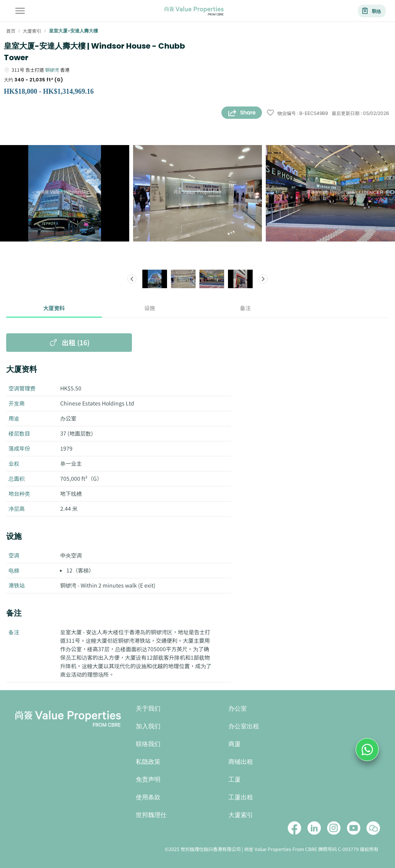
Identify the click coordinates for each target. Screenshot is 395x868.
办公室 (238, 708)
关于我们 (148, 708)
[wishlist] (270, 113)
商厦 (235, 744)
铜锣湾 (52, 70)
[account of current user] (20, 11)
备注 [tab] (245, 308)
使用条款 (148, 797)
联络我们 (148, 744)
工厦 (235, 779)
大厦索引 (241, 815)
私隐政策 (148, 762)
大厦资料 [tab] (54, 308)
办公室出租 (244, 726)
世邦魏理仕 (151, 815)
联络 (372, 11)
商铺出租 (241, 762)
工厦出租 (241, 797)
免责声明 (148, 779)
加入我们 (148, 726)
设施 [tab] (150, 308)
